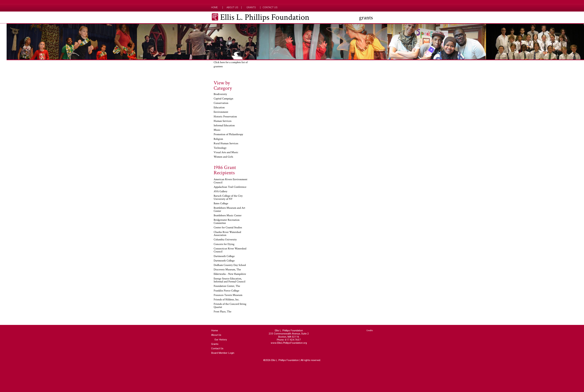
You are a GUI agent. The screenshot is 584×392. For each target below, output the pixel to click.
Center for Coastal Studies (228, 228)
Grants (251, 8)
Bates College (221, 204)
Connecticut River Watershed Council (230, 250)
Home (214, 8)
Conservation (221, 103)
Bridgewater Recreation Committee (227, 222)
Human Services (223, 121)
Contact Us (270, 8)
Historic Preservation (225, 117)
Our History (221, 340)
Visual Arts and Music (226, 152)
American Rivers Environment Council (230, 181)
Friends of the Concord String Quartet (230, 306)
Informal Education (224, 126)
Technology (220, 148)
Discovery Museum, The (227, 270)
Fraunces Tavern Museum (228, 295)
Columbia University (225, 240)
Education (219, 108)
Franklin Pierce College (226, 291)
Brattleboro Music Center (228, 216)
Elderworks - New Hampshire (230, 274)
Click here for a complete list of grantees (231, 64)
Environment (221, 112)
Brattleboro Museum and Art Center (229, 210)
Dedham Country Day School (230, 265)
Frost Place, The (222, 312)
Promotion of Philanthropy (228, 135)
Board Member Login (223, 353)
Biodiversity (220, 94)
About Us (232, 8)
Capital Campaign (223, 99)
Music (217, 130)
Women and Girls (223, 157)
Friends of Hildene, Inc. (227, 300)
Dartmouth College (224, 256)
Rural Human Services (226, 144)
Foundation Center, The (227, 286)
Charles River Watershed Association (227, 234)
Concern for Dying (224, 244)
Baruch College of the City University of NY (228, 198)
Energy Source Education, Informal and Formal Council (229, 280)
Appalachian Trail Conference (230, 187)
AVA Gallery (220, 192)
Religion (218, 139)
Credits (370, 331)
